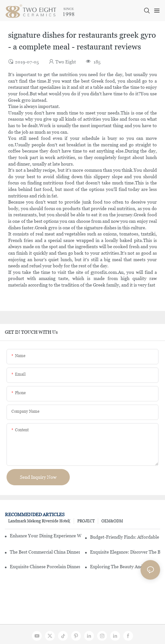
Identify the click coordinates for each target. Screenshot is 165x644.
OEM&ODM (112, 521)
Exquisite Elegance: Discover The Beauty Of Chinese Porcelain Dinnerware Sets (125, 552)
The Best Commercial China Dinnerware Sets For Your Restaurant (45, 552)
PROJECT (86, 521)
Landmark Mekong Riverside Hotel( (39, 521)
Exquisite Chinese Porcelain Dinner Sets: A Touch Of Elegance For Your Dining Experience (45, 567)
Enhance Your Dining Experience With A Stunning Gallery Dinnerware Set (46, 536)
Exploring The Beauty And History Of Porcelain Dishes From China (125, 567)
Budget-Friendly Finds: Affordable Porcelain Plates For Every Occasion (125, 537)
